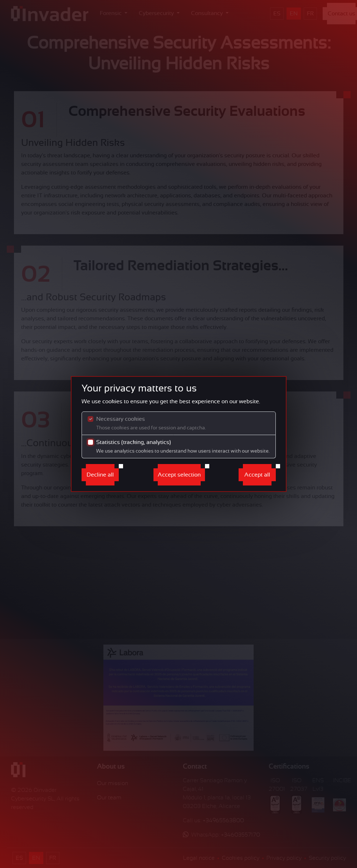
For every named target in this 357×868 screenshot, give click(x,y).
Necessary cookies (151, 423)
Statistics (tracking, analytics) (183, 446)
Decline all (100, 475)
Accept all (257, 475)
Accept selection (179, 475)
